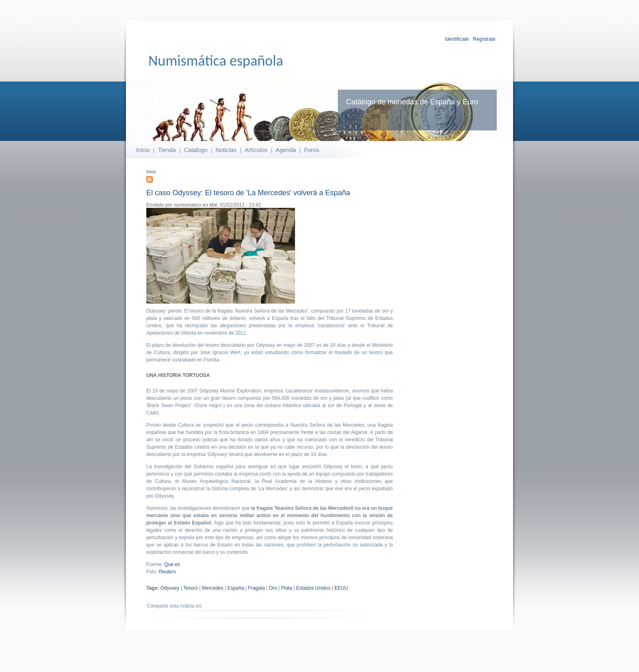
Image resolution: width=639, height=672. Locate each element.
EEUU (341, 588)
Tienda (167, 150)
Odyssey (170, 588)
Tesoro (191, 588)
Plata (287, 588)
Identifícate (457, 39)
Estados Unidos (313, 588)
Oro (273, 588)
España (236, 588)
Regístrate (484, 39)
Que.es (172, 564)
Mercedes (213, 588)
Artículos (256, 150)
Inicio (143, 150)
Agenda (286, 150)
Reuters (167, 572)
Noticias (226, 150)
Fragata (257, 588)
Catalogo (196, 150)
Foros (312, 150)
